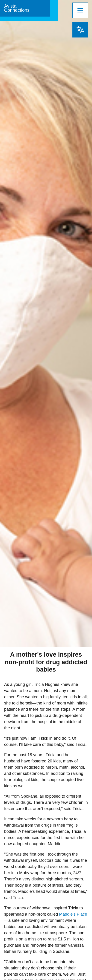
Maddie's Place (73, 914)
